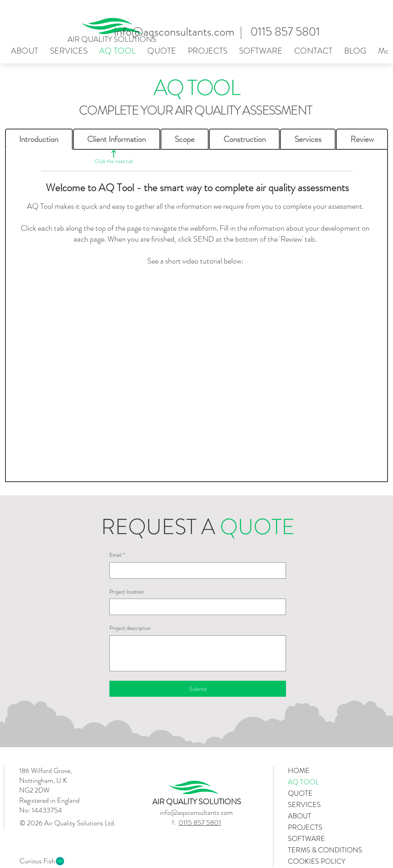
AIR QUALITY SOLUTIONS (112, 39)
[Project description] (198, 653)
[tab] (39, 139)
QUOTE (300, 793)
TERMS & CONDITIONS (315, 850)
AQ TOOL (303, 782)
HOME (299, 771)
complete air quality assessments (282, 188)
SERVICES (304, 805)
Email (117, 555)
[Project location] (195, 607)
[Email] (195, 570)
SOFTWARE (306, 839)
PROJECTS (305, 827)
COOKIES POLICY (315, 861)
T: (175, 823)
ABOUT (300, 816)
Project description (130, 628)
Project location (127, 592)
